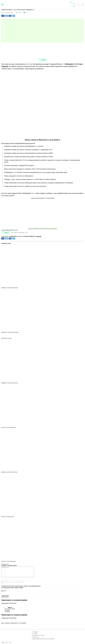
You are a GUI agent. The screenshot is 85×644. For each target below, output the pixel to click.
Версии (7, 623)
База (3, 623)
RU (74, 4)
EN (74, 7)
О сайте (35, 634)
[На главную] (31, 5)
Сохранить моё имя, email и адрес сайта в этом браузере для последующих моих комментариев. (21, 587)
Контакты (35, 637)
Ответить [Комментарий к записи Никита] (7, 612)
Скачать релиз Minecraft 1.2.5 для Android (42, 198)
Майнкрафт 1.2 (28, 193)
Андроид (39, 236)
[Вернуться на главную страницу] (15, 635)
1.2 (23, 236)
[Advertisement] (42, 31)
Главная (35, 632)
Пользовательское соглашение (43, 639)
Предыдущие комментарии (9, 603)
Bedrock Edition (29, 236)
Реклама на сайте (38, 635)
